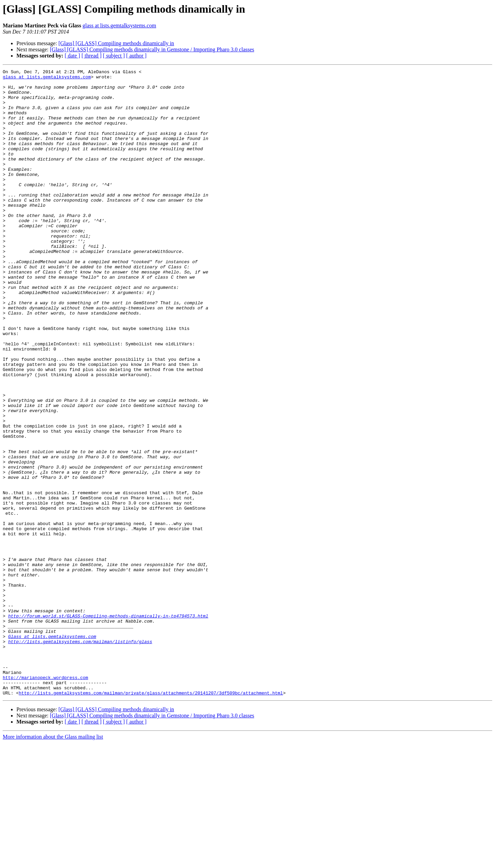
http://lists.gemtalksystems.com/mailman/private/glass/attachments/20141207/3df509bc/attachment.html (151, 818)
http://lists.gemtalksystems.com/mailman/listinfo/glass (80, 756)
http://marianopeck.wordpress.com (45, 800)
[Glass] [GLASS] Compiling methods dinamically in (116, 43)
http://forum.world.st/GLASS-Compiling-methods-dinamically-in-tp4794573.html (108, 726)
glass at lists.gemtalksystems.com (119, 25)
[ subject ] (114, 56)
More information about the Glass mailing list (53, 862)
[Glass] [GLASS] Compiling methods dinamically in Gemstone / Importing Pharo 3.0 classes (152, 49)
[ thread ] (92, 56)
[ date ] (72, 56)
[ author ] (136, 56)
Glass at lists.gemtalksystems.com (52, 750)
